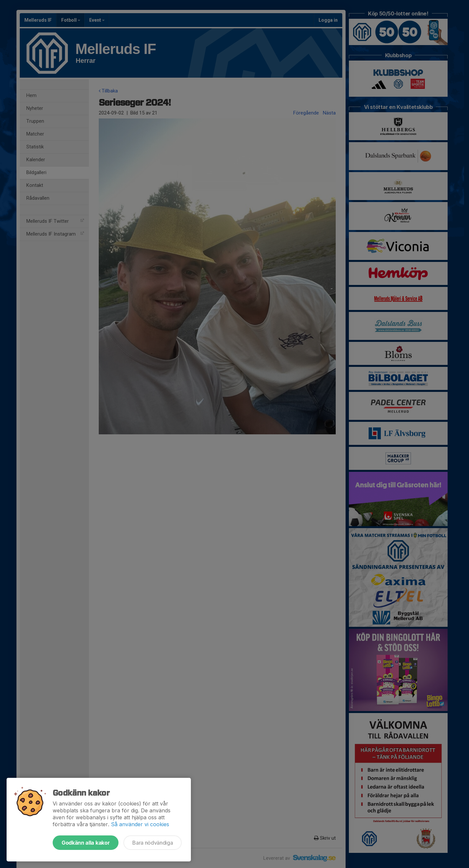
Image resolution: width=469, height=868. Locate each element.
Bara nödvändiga (153, 843)
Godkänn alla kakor (86, 843)
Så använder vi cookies (140, 824)
